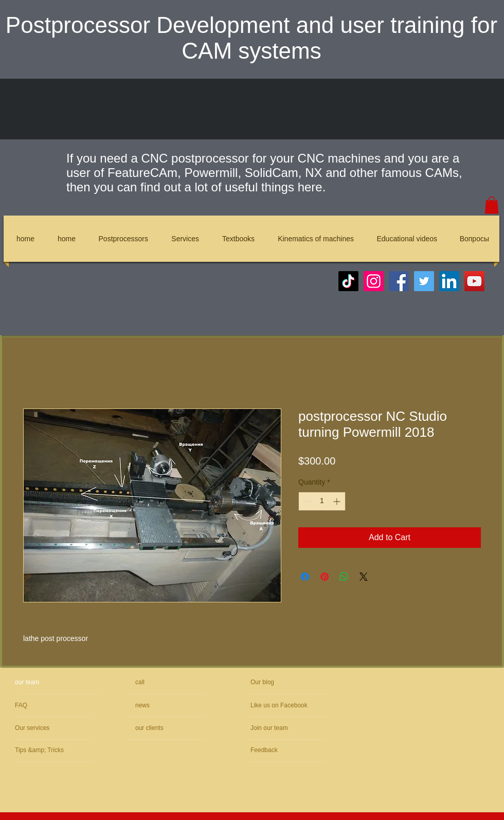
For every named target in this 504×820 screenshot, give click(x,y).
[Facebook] (399, 281)
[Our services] (43, 728)
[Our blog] (275, 682)
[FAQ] (57, 706)
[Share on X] (364, 577)
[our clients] (163, 728)
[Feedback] (281, 750)
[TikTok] (348, 281)
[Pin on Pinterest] (325, 577)
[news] (165, 706)
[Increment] (338, 501)
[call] (172, 682)
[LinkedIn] (449, 281)
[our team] (54, 682)
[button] (492, 205)
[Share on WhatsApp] (344, 577)
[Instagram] (374, 281)
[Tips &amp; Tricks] (45, 750)
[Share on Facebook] (305, 577)
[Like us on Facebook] (298, 706)
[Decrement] (306, 501)
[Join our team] (305, 728)
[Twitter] (424, 281)
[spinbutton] (322, 501)
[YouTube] (474, 281)
